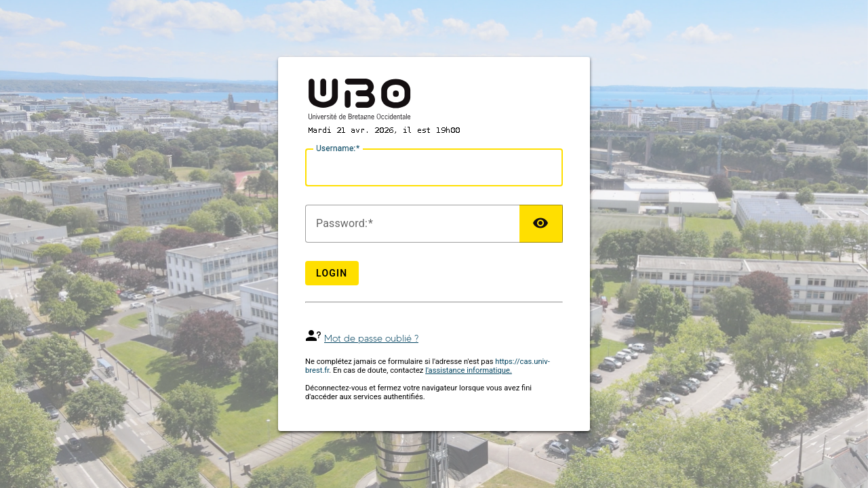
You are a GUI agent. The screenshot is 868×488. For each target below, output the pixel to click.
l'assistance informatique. (469, 370)
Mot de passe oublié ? (371, 339)
